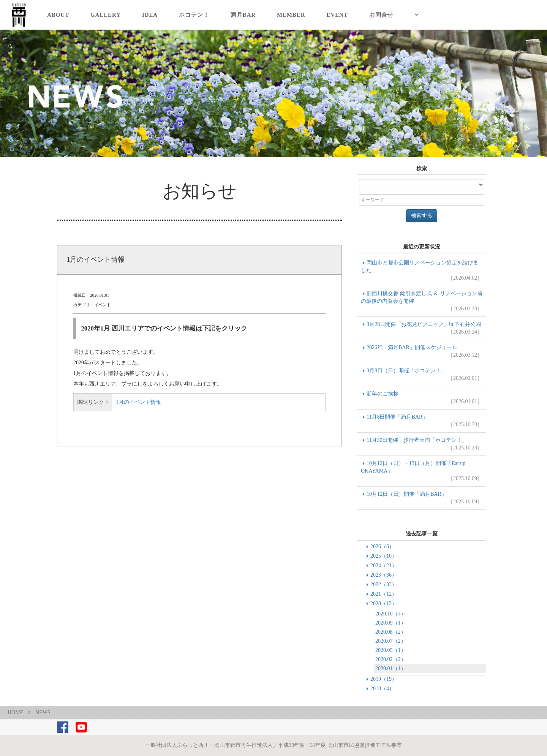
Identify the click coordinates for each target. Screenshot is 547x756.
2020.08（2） (391, 632)
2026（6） (382, 546)
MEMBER (291, 15)
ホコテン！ (194, 15)
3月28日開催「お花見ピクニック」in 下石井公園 (422, 329)
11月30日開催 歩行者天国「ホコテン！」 (422, 444)
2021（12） (384, 594)
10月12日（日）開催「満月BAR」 (422, 498)
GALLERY (106, 15)
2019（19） (384, 679)
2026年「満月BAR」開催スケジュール (422, 352)
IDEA (150, 15)
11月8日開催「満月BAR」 (422, 421)
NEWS (43, 713)
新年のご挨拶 (422, 398)
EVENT (337, 15)
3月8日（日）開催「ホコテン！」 (422, 375)
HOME (15, 713)
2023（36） (384, 575)
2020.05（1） (391, 650)
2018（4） (382, 689)
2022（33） (384, 584)
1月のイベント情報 (138, 402)
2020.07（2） (391, 641)
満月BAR (243, 15)
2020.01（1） (391, 668)
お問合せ (381, 15)
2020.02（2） (391, 659)
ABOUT (58, 15)
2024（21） (384, 565)
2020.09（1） (391, 623)
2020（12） (384, 603)
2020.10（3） (391, 614)
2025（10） (384, 556)
